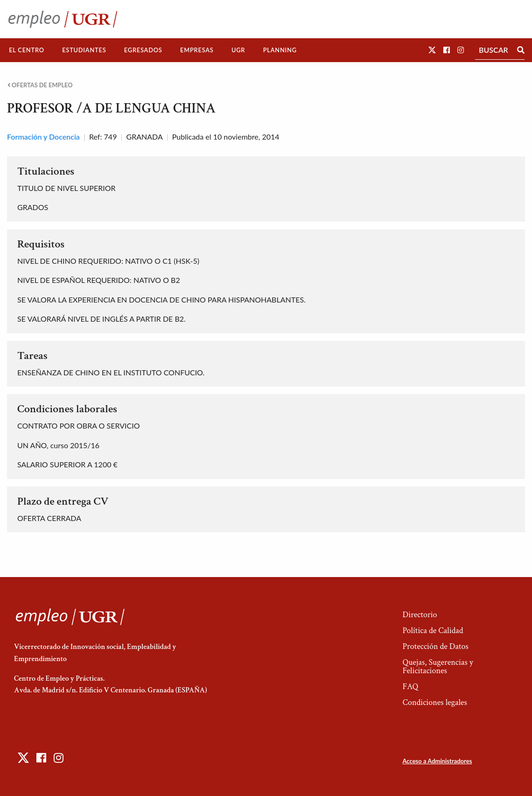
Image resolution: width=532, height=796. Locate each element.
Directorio (420, 615)
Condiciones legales (434, 702)
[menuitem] (27, 50)
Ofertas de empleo (40, 85)
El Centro (27, 50)
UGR (238, 50)
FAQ (410, 687)
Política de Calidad (433, 630)
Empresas (197, 50)
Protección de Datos (435, 646)
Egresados (143, 50)
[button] (432, 50)
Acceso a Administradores (437, 761)
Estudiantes (84, 50)
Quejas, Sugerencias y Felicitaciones (437, 666)
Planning (280, 50)
